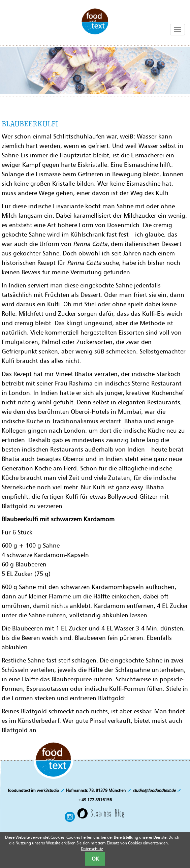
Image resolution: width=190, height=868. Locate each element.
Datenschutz (92, 849)
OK (95, 859)
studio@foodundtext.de (154, 790)
